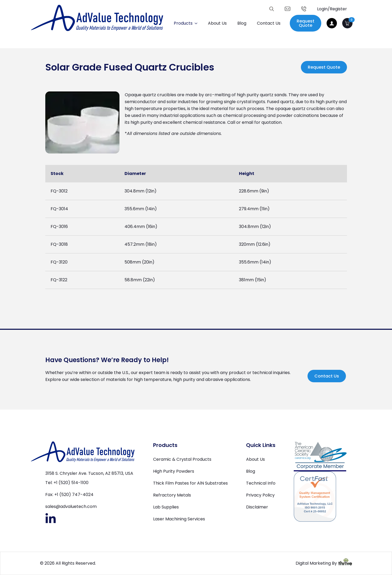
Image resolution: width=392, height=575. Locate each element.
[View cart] (347, 23)
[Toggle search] (272, 9)
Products (183, 23)
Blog (242, 23)
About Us (217, 23)
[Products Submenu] (198, 23)
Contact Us (269, 23)
